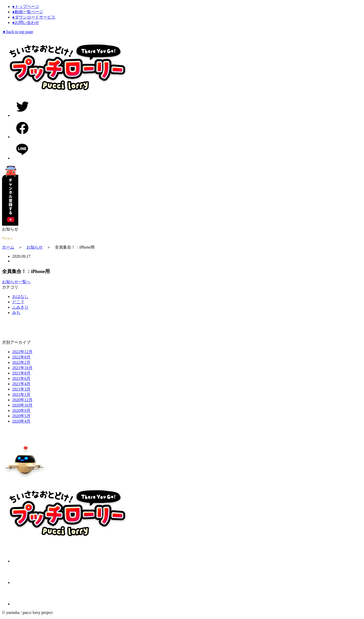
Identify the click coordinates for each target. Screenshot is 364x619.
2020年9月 (21, 411)
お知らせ (35, 247)
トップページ (26, 6)
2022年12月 (22, 352)
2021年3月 (21, 389)
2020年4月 (21, 421)
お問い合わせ (26, 23)
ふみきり (20, 307)
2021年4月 (21, 384)
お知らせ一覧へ (16, 282)
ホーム (8, 247)
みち (16, 313)
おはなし (20, 297)
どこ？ (18, 302)
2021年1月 (21, 394)
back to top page (18, 32)
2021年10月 (22, 368)
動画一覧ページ (28, 12)
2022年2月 (21, 362)
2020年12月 (22, 400)
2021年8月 (21, 373)
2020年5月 (21, 416)
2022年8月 (21, 357)
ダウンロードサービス (34, 17)
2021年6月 (21, 378)
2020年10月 (22, 405)
